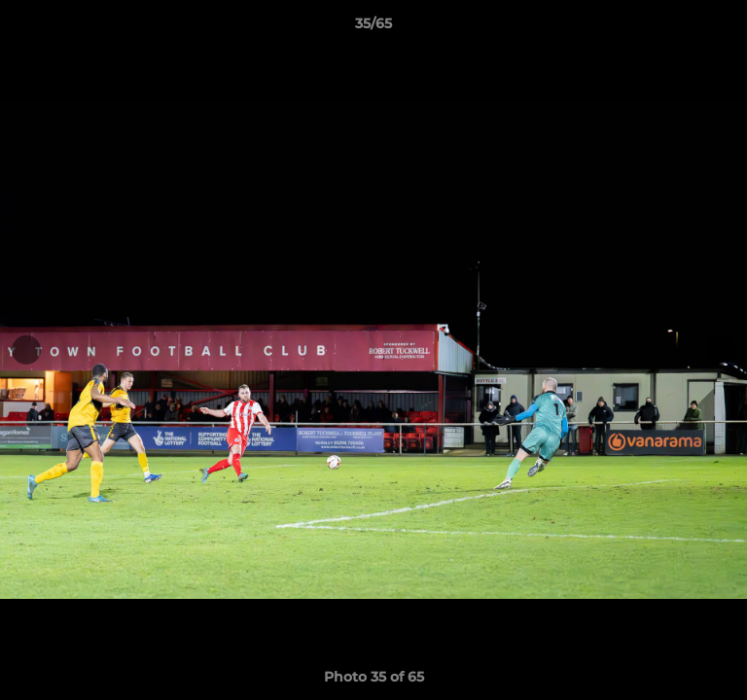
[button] (724, 28)
